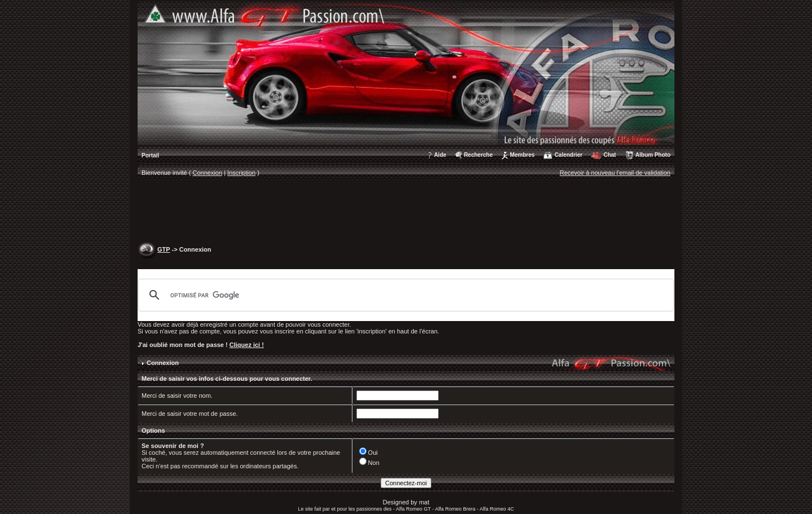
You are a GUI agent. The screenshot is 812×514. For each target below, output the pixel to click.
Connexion (208, 173)
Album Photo (653, 155)
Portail (150, 155)
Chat (610, 155)
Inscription (241, 173)
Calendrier (568, 155)
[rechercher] (404, 295)
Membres (522, 155)
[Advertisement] (406, 212)
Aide (440, 155)
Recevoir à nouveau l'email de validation (615, 173)
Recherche (478, 155)
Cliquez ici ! (247, 345)
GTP (164, 249)
